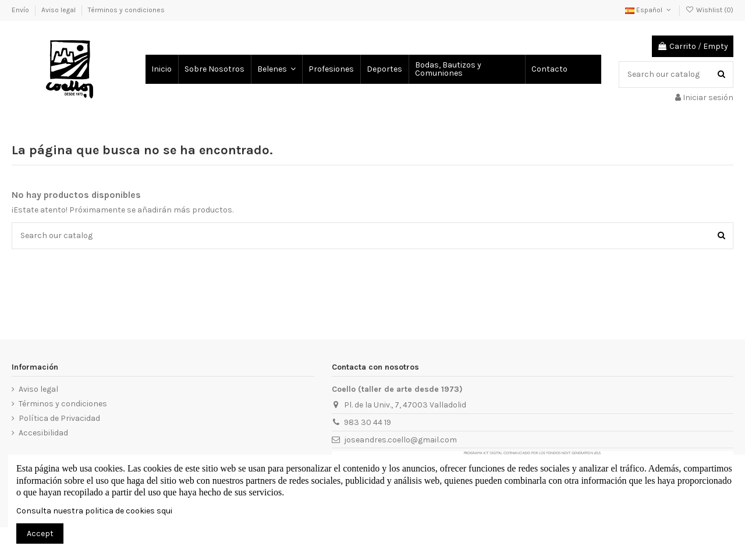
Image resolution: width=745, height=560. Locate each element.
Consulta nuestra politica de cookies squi (94, 511)
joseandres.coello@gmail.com (400, 440)
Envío (21, 10)
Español (649, 10)
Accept (40, 534)
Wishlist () (709, 10)
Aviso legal (59, 10)
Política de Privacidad (59, 418)
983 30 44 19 (368, 422)
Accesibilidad (43, 433)
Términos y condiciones (126, 10)
